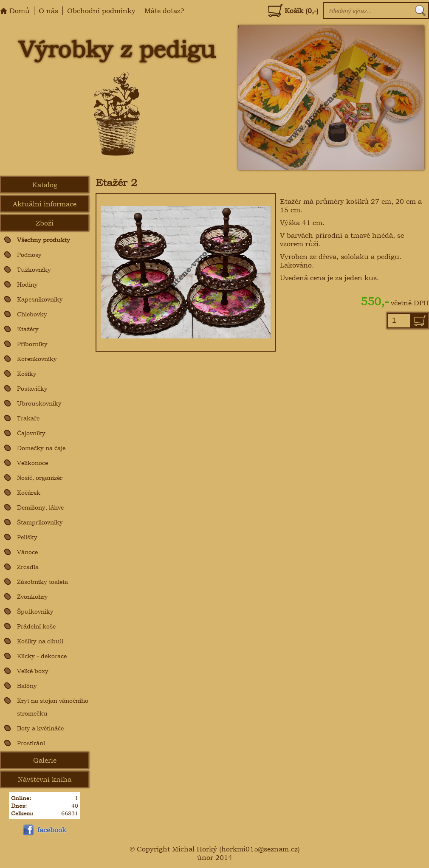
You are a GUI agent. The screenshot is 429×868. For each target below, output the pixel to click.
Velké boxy (33, 671)
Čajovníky (31, 433)
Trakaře (28, 418)
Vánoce (27, 552)
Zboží (45, 223)
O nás (48, 11)
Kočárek (29, 492)
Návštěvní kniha (45, 779)
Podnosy (29, 255)
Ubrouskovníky (39, 403)
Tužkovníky (34, 269)
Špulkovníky (35, 611)
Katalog (45, 185)
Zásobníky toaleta (42, 582)
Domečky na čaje (41, 448)
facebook (44, 830)
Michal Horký (195, 849)
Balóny (27, 686)
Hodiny (27, 284)
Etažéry (28, 329)
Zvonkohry (32, 596)
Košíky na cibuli (40, 641)
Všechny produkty (44, 240)
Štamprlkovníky (40, 522)
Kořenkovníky (37, 359)
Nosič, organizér (40, 478)
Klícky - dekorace (42, 656)
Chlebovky (32, 314)
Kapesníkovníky (40, 299)
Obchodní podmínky (101, 11)
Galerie (45, 760)
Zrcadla (28, 567)
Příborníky (32, 344)
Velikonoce (32, 463)
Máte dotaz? (164, 11)
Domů (15, 11)
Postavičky (32, 388)
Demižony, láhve (40, 507)
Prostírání (31, 743)
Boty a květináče (40, 728)
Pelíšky (27, 537)
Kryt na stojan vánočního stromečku (53, 707)
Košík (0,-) (293, 11)
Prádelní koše (36, 626)
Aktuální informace (45, 204)
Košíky (27, 373)
